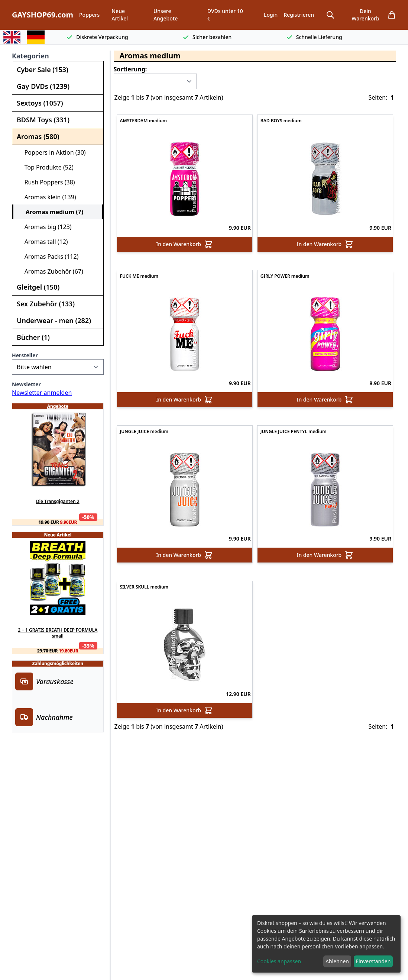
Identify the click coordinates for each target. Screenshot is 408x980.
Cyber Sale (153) (43, 70)
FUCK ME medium (139, 276)
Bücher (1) (33, 337)
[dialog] (326, 944)
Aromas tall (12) (43, 242)
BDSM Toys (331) (43, 120)
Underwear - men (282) (54, 320)
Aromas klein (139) (47, 197)
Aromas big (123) (45, 227)
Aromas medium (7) (51, 212)
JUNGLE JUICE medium (144, 432)
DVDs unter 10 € (225, 15)
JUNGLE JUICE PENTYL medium (294, 432)
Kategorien (30, 56)
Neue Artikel (120, 15)
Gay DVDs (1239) (43, 86)
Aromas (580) (38, 136)
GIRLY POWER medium (285, 276)
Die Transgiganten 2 (58, 502)
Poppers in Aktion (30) (52, 152)
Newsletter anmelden (42, 393)
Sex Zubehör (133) (46, 304)
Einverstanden (373, 961)
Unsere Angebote (166, 15)
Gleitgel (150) (38, 287)
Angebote (58, 406)
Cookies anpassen (279, 961)
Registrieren (299, 15)
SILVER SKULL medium (144, 587)
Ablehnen (337, 961)
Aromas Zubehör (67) (51, 271)
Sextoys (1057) (40, 103)
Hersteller (25, 355)
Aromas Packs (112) (48, 257)
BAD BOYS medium (281, 121)
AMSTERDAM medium (144, 121)
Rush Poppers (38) (47, 182)
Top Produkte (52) (46, 167)
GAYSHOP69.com (43, 15)
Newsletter (26, 384)
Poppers (89, 15)
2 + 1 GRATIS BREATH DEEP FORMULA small (58, 633)
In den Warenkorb (184, 244)
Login (271, 15)
